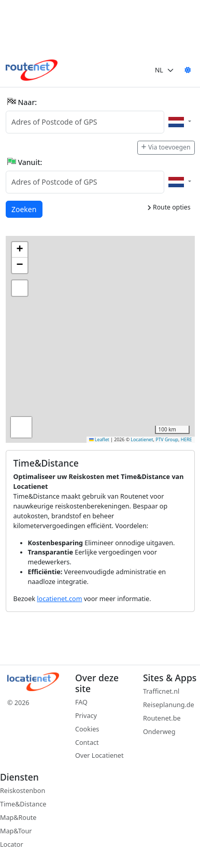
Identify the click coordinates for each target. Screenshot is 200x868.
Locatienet (142, 440)
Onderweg (159, 732)
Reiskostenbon (23, 791)
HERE (187, 440)
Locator (12, 844)
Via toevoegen (166, 147)
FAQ (81, 702)
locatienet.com (59, 599)
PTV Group (167, 440)
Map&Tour (16, 831)
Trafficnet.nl (161, 691)
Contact (87, 743)
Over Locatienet (99, 755)
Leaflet (99, 440)
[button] (20, 250)
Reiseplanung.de (169, 705)
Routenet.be (162, 718)
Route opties (169, 207)
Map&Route (18, 818)
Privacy (86, 716)
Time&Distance (23, 804)
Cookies (87, 729)
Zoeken (24, 209)
